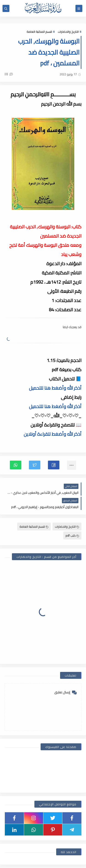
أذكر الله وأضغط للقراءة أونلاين (53, 434)
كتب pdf (72, 536)
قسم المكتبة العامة (39, 32)
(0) (9, 74)
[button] (54, 465)
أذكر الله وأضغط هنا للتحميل (55, 388)
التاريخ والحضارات (68, 32)
